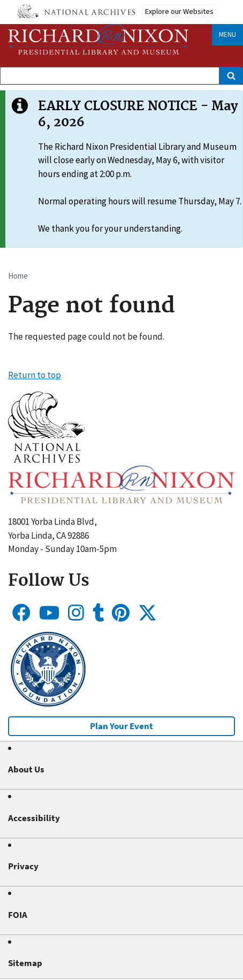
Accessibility (34, 818)
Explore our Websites (179, 11)
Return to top (35, 375)
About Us (26, 769)
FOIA (18, 915)
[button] (46, 460)
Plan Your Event (122, 726)
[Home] (98, 39)
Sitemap (25, 963)
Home (18, 276)
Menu (227, 35)
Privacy (23, 866)
